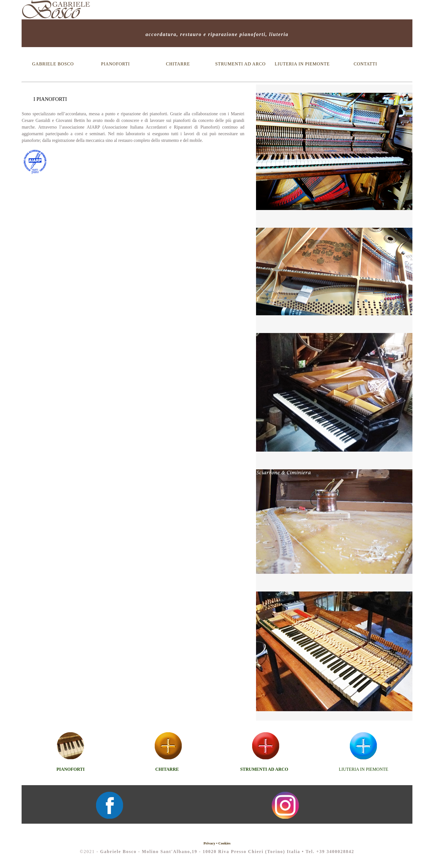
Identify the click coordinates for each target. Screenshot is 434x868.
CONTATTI (365, 64)
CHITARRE (178, 64)
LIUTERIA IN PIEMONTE (303, 64)
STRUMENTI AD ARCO (240, 64)
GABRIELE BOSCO (53, 64)
